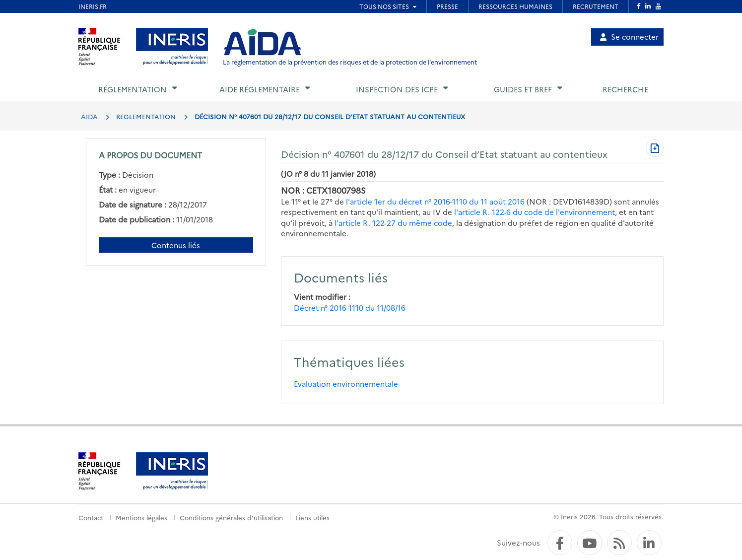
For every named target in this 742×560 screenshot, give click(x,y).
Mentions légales (141, 517)
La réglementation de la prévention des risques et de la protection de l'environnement (350, 62)
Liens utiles (312, 517)
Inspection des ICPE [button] (397, 89)
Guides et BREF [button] (523, 89)
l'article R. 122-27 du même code (393, 223)
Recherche (625, 89)
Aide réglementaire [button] (260, 89)
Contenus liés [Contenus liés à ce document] (176, 245)
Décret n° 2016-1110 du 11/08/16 (350, 308)
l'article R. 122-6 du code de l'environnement (535, 212)
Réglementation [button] (133, 89)
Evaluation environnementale (346, 384)
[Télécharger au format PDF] (655, 149)
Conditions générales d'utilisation (231, 517)
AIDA (89, 116)
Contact (91, 517)
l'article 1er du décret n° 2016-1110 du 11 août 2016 (435, 201)
